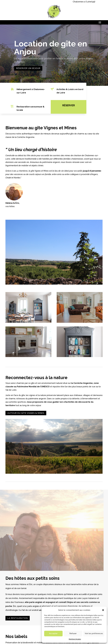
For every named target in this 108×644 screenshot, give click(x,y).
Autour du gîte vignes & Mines (26, 413)
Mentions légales (75, 639)
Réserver (67, 105)
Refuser (73, 633)
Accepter (53, 633)
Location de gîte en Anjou (51, 48)
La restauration (18, 618)
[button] (103, 610)
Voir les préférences (94, 633)
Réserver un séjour (28, 69)
